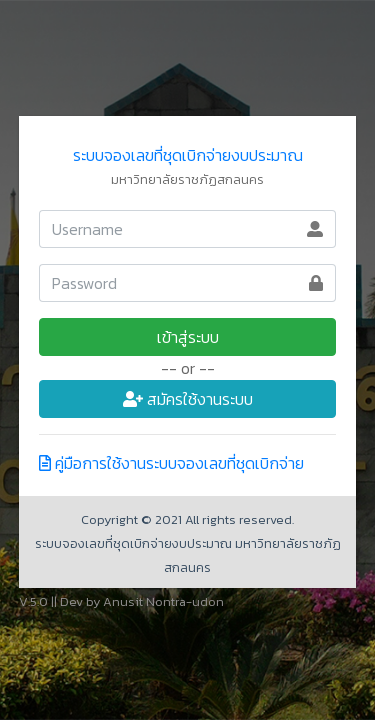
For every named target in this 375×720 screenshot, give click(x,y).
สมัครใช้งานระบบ (188, 399)
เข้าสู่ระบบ (188, 337)
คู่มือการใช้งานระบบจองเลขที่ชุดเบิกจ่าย (171, 463)
